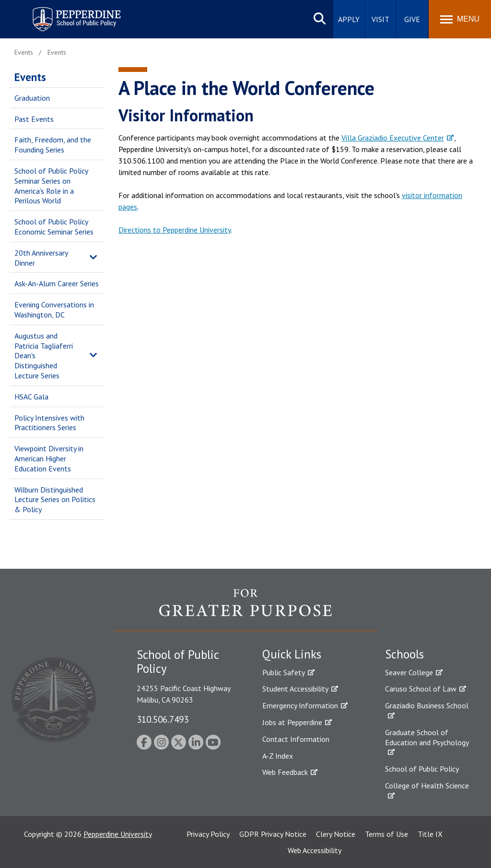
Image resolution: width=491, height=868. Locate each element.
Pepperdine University (118, 834)
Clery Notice (336, 834)
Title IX (430, 834)
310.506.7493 (163, 719)
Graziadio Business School (427, 705)
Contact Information (296, 739)
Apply (349, 19)
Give (412, 19)
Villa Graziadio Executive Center (393, 138)
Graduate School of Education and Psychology (427, 737)
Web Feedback (285, 772)
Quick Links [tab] (292, 654)
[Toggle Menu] (460, 19)
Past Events (34, 119)
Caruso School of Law (421, 689)
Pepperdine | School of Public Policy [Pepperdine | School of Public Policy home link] (67, 13)
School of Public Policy (422, 769)
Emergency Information (300, 705)
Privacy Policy (208, 834)
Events (30, 77)
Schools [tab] (404, 654)
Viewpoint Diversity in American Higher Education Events (49, 458)
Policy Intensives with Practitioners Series (49, 423)
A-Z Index (278, 756)
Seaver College (409, 672)
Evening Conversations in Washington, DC (54, 310)
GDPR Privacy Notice (273, 834)
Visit (380, 19)
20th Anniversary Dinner (41, 258)
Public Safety (284, 672)
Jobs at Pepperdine (292, 722)
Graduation (32, 98)
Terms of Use (386, 834)
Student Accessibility (295, 689)
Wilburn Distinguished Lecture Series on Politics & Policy (55, 500)
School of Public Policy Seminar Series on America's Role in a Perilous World (51, 186)
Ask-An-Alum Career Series (57, 283)
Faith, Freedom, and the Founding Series (53, 145)
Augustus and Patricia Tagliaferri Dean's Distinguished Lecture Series (44, 356)
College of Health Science (427, 786)
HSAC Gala (31, 397)
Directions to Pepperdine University (175, 230)
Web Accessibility (315, 850)
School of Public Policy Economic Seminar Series (54, 227)
